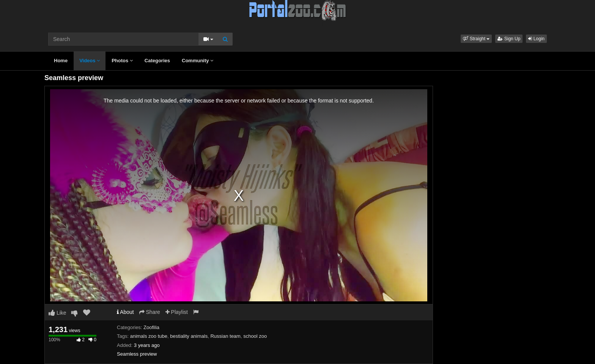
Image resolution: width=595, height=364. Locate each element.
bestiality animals (189, 336)
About (125, 312)
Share (150, 312)
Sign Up (509, 39)
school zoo (255, 336)
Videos (90, 61)
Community (198, 61)
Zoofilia (151, 327)
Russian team (225, 336)
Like (57, 313)
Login (536, 39)
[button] (476, 39)
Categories (157, 61)
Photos (122, 61)
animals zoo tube (149, 336)
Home (61, 61)
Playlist (177, 312)
